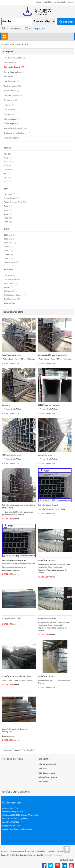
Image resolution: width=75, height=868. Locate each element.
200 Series (8, 235)
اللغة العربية (70, 2)
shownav (4, 36)
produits (31, 851)
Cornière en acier (12, 86)
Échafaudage (11, 124)
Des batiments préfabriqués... (17, 133)
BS (5, 166)
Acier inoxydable (11, 119)
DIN (5, 170)
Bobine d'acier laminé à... (15, 128)
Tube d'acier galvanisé (14, 58)
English (61, 2)
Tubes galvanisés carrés (11, 618)
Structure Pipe (9, 303)
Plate (6, 218)
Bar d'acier (8, 194)
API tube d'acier (11, 91)
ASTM (6, 162)
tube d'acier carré (45, 455)
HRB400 (7, 247)
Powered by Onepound (53, 855)
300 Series (8, 239)
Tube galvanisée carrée (47, 618)
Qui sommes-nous (17, 851)
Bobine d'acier (9, 198)
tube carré (6, 405)
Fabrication (8, 283)
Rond (6, 222)
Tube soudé (10, 62)
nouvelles (41, 851)
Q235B (6, 255)
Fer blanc (9, 114)
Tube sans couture (13, 95)
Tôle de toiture (11, 81)
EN (5, 174)
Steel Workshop (10, 299)
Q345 (6, 258)
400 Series (8, 243)
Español (46, 2)
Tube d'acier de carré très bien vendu (17, 676)
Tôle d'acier (10, 110)
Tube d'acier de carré (19, 44)
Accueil (4, 851)
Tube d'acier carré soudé (12, 355)
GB (5, 177)
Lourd (6, 214)
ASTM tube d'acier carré (11, 455)
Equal (6, 206)
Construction (9, 276)
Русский (53, 2)
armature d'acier (12, 138)
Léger (6, 210)
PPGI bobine (10, 77)
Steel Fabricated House (13, 295)
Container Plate (10, 279)
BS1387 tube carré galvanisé (49, 405)
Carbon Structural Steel (13, 202)
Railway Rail (9, 291)
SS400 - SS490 (10, 262)
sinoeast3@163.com (37, 29)
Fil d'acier (9, 105)
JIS (5, 181)
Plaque (7, 287)
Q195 (6, 251)
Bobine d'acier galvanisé (15, 72)
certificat (51, 851)
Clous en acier (11, 100)
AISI (5, 154)
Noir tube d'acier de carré (48, 505)
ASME (6, 158)
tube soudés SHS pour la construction (53, 355)
